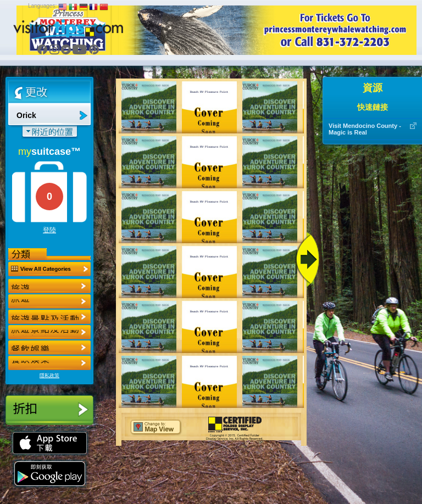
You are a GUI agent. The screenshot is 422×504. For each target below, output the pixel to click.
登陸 (49, 230)
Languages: (42, 6)
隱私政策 (49, 376)
